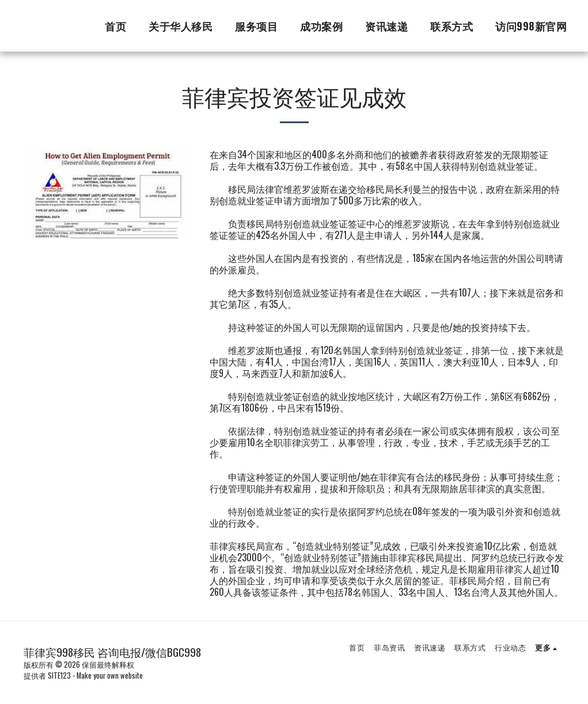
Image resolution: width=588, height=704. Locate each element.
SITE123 (59, 676)
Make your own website (110, 676)
